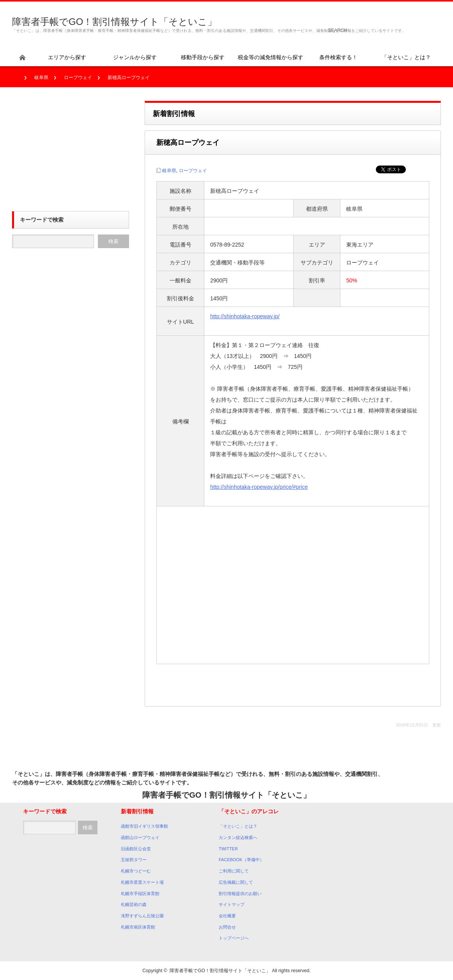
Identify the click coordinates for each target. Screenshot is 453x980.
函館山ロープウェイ (140, 837)
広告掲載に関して (236, 882)
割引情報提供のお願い (240, 894)
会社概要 (227, 916)
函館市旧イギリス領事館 (144, 826)
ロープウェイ (78, 78)
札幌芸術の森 (134, 904)
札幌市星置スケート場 (142, 882)
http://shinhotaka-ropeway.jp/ (245, 316)
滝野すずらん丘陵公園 (142, 916)
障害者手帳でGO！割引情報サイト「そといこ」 (114, 22)
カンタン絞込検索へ (238, 837)
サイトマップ (232, 904)
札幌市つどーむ (136, 871)
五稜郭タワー (134, 860)
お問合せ (227, 927)
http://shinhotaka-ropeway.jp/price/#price (259, 487)
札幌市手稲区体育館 (140, 894)
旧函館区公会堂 (136, 849)
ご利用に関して (234, 871)
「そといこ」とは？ (238, 826)
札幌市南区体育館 (138, 927)
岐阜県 (41, 78)
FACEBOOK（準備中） (241, 860)
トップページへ (234, 938)
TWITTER (228, 849)
